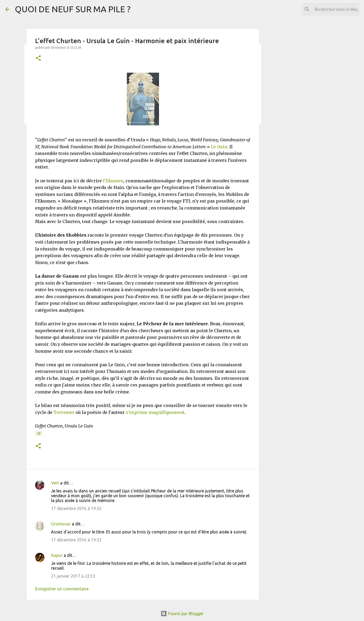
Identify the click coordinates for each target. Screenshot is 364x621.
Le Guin (219, 147)
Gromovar (61, 524)
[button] (38, 58)
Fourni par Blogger (182, 614)
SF (39, 433)
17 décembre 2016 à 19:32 (76, 508)
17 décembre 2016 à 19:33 (76, 540)
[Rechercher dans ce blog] (332, 9)
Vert (55, 483)
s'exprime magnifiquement (155, 412)
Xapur (57, 555)
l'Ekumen (113, 181)
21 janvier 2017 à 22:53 (73, 576)
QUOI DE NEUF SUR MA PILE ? (73, 9)
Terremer (64, 412)
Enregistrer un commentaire (62, 589)
